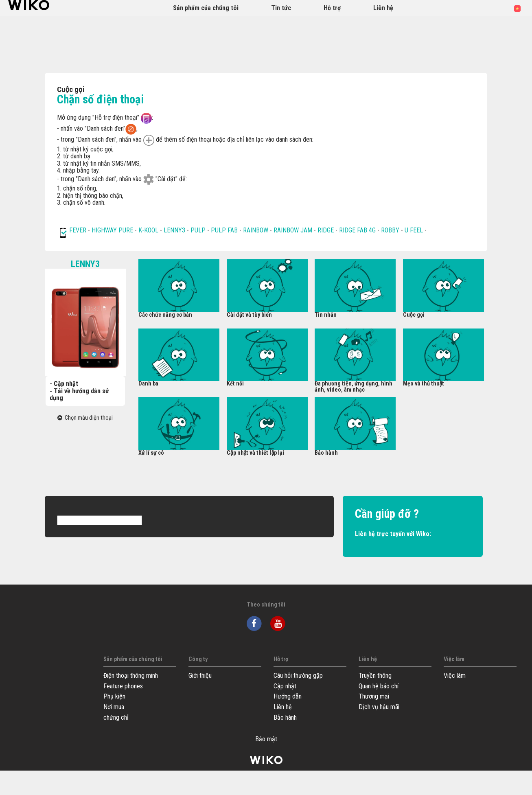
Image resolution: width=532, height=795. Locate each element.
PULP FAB (224, 230)
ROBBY (390, 230)
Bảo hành (285, 717)
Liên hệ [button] (383, 8)
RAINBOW (256, 230)
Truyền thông (375, 676)
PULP (199, 230)
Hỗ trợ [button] (332, 8)
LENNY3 (174, 230)
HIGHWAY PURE (113, 230)
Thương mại (374, 696)
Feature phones (123, 686)
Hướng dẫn (288, 696)
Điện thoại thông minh (131, 676)
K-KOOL (148, 230)
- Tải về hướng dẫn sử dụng (79, 395)
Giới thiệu (200, 676)
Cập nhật (285, 686)
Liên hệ (283, 707)
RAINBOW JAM (294, 230)
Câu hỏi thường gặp (298, 676)
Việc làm (455, 676)
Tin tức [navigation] (281, 8)
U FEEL (414, 230)
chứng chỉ (116, 717)
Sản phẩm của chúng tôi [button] (206, 8)
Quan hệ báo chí (379, 686)
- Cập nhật (64, 384)
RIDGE (326, 230)
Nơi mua (114, 707)
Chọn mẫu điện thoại (85, 418)
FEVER (79, 230)
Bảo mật (266, 739)
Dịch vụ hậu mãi (379, 707)
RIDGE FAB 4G (358, 230)
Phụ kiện (114, 696)
